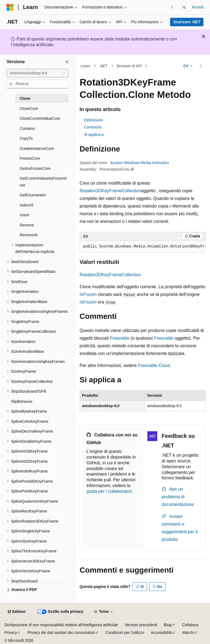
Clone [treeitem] (25, 98)
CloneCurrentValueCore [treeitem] (40, 118)
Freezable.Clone (154, 365)
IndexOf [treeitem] (26, 205)
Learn (86, 66)
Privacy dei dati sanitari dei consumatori (61, 633)
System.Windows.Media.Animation (140, 163)
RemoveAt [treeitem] (29, 235)
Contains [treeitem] (27, 129)
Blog (168, 625)
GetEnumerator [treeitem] (33, 195)
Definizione (93, 120)
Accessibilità (161, 633)
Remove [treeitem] (27, 225)
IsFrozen (88, 294)
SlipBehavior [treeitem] (22, 401)
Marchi (188, 633)
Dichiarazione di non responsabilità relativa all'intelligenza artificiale (61, 625)
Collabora (190, 625)
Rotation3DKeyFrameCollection (110, 191)
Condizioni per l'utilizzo (125, 633)
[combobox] (37, 73)
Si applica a (94, 135)
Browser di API (129, 66)
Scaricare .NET (187, 22)
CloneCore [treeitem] (29, 109)
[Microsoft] (10, 7)
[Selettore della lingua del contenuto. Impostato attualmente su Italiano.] (17, 612)
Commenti (93, 127)
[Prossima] (172, 7)
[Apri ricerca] (184, 7)
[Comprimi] (67, 62)
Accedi (198, 7)
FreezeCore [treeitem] (30, 158)
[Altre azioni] (201, 66)
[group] (143, 247)
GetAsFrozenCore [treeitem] (35, 168)
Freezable (120, 338)
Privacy (11, 633)
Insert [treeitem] (24, 215)
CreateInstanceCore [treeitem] (37, 148)
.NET (104, 66)
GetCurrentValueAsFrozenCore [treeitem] (43, 182)
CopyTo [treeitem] (26, 138)
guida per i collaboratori (109, 491)
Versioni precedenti (141, 625)
